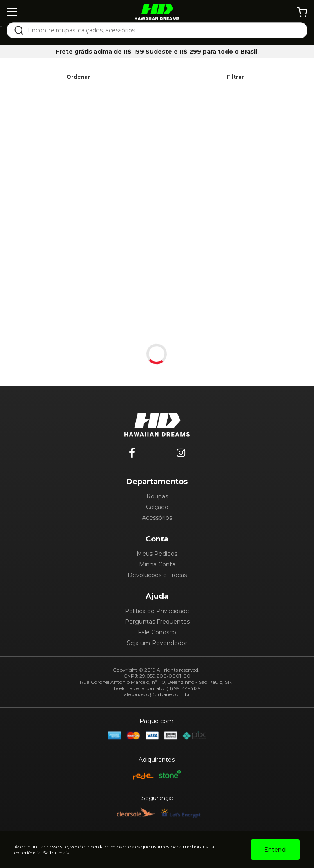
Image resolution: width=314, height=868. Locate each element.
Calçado (157, 507)
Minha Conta (157, 564)
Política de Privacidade (157, 611)
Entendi (275, 850)
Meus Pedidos (157, 554)
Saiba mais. (56, 853)
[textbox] (163, 30)
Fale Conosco (157, 632)
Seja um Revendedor (157, 643)
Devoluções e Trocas (157, 575)
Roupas (157, 496)
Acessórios (157, 518)
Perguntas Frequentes (157, 622)
